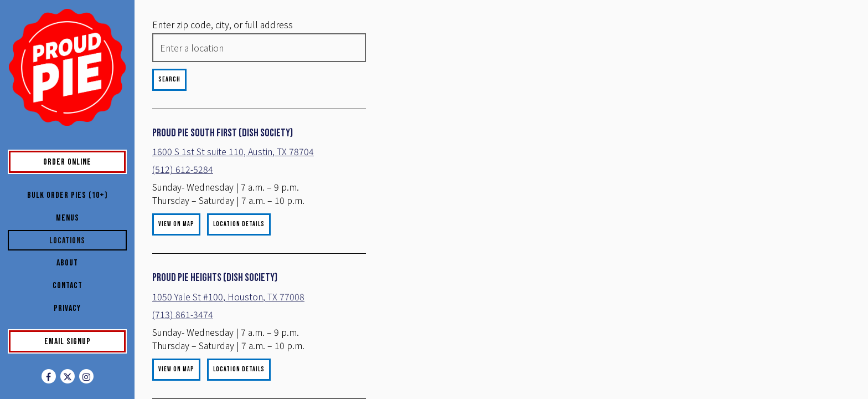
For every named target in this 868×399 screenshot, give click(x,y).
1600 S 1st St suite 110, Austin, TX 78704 (219, 158)
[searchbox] (231, 48)
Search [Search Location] (169, 80)
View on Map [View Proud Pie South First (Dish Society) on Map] (176, 237)
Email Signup (68, 342)
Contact (68, 286)
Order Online (84, 161)
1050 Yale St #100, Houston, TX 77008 (228, 310)
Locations (67, 241)
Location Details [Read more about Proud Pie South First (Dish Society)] (239, 237)
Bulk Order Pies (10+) (68, 195)
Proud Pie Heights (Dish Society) (215, 291)
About (67, 263)
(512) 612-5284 (183, 182)
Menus (68, 218)
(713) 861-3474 (183, 328)
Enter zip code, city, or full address (223, 24)
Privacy (67, 308)
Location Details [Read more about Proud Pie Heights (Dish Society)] (239, 383)
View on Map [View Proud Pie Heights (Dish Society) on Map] (176, 383)
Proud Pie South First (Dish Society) (223, 133)
